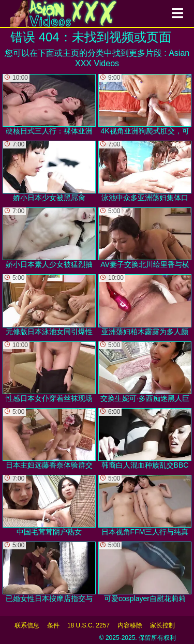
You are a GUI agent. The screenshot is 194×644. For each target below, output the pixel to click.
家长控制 (162, 625)
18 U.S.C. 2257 (88, 625)
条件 (53, 625)
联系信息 (27, 625)
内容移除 (130, 625)
